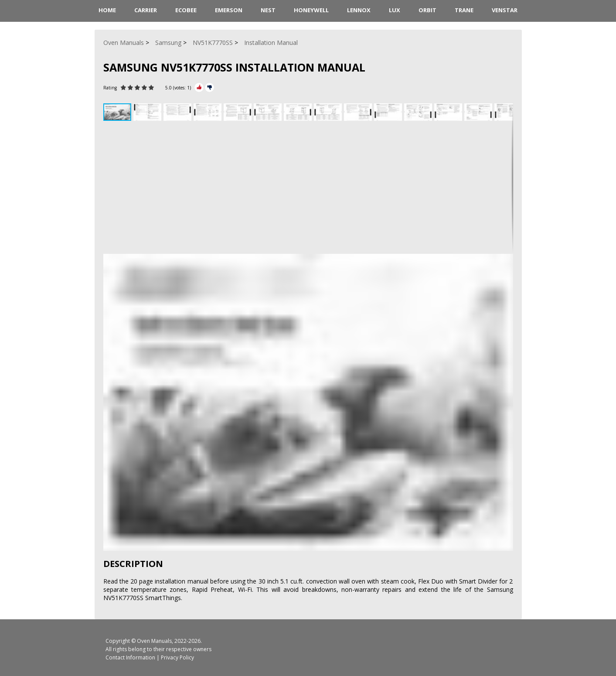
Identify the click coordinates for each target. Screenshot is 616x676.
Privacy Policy (177, 657)
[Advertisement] (308, 188)
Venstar (505, 10)
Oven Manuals (154, 641)
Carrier (146, 10)
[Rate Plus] (199, 87)
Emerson (229, 10)
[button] (148, 112)
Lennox (359, 10)
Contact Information (130, 657)
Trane (464, 10)
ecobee (186, 10)
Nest (268, 10)
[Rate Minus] (209, 87)
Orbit (427, 10)
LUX (395, 10)
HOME (107, 10)
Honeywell (311, 10)
